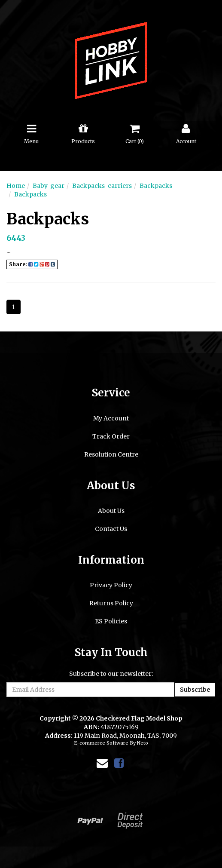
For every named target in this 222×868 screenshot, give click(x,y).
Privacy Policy (111, 585)
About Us (111, 511)
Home (16, 186)
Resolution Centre (111, 454)
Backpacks (156, 186)
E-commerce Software (101, 743)
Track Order (111, 436)
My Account (111, 418)
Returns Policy (111, 603)
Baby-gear (49, 186)
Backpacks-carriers (102, 186)
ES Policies (111, 621)
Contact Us (111, 529)
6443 (16, 238)
